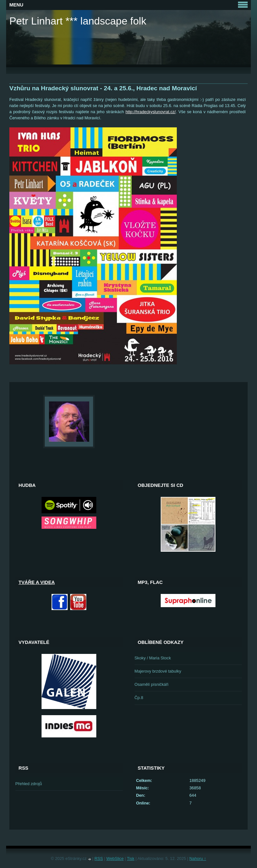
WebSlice (115, 858)
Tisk (131, 858)
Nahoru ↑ (198, 858)
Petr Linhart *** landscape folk (78, 21)
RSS (99, 858)
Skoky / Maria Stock (153, 658)
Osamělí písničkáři (152, 684)
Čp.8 (139, 698)
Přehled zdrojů (29, 784)
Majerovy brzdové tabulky (158, 671)
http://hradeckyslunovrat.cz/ (151, 112)
